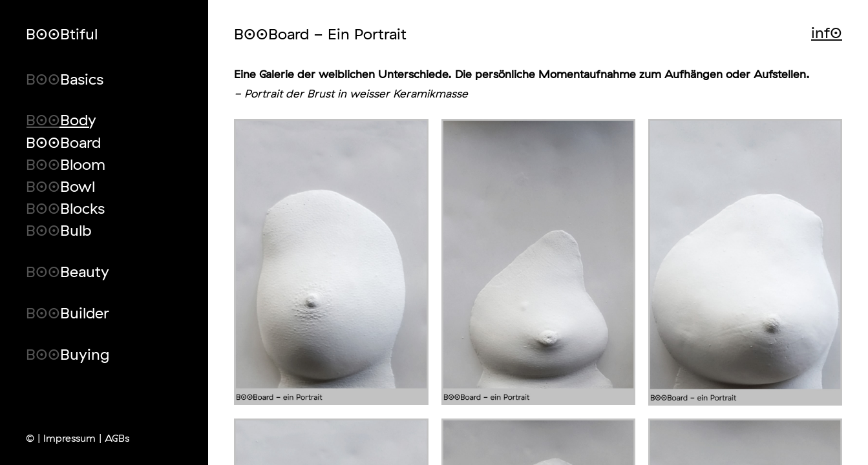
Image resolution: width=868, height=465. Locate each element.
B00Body (61, 119)
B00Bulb (58, 229)
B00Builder (68, 312)
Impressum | (72, 438)
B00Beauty (68, 270)
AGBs (117, 438)
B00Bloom (66, 163)
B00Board (63, 141)
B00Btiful (62, 34)
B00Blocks (65, 207)
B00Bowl (60, 185)
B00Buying (68, 353)
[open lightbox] (331, 262)
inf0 (827, 32)
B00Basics (65, 78)
